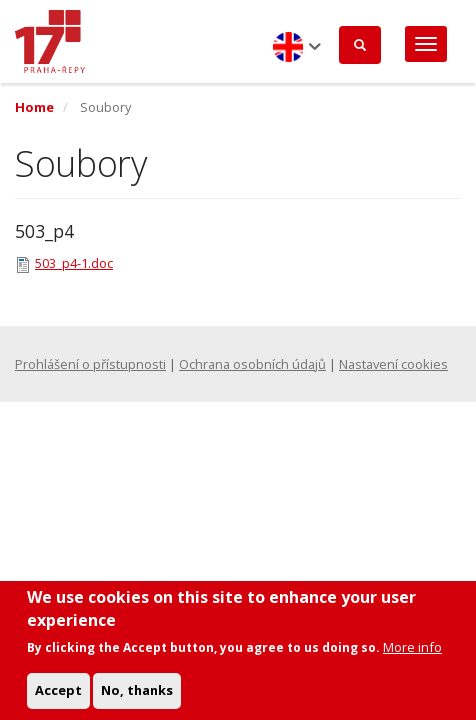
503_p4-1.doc (74, 263)
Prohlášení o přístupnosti (90, 364)
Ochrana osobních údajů (252, 364)
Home (34, 107)
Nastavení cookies (393, 364)
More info (412, 659)
